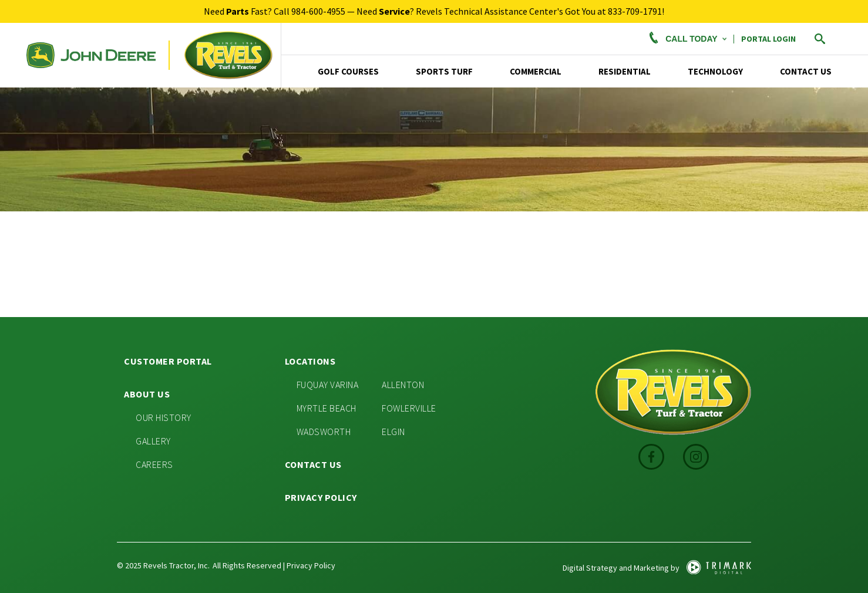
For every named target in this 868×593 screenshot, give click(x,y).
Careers (154, 464)
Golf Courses (348, 71)
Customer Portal (168, 361)
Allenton (403, 385)
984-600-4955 (318, 11)
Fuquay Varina (328, 385)
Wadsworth (324, 432)
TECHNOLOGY (715, 71)
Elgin (393, 432)
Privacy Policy (321, 497)
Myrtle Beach (327, 408)
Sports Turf (444, 71)
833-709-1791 (635, 11)
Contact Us (806, 71)
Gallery (153, 441)
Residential (625, 71)
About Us (147, 394)
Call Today (687, 39)
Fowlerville (409, 408)
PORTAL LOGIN (768, 39)
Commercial (536, 71)
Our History (164, 417)
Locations (310, 361)
